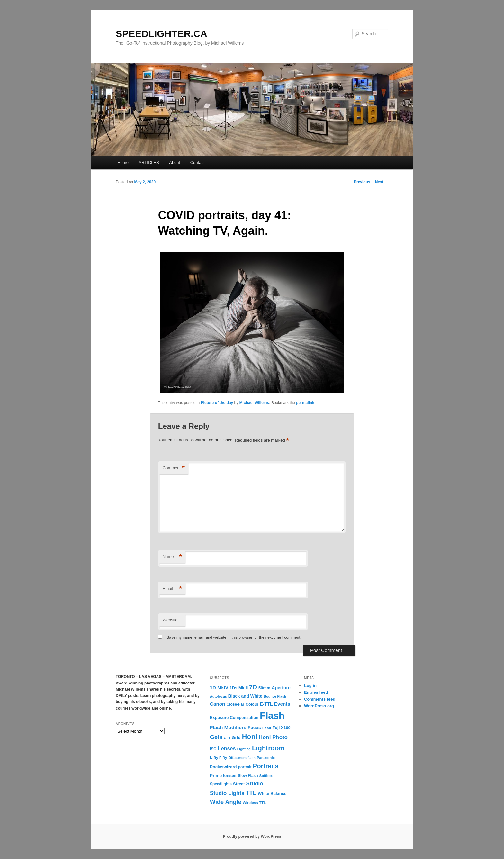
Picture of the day (217, 403)
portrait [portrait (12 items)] (245, 767)
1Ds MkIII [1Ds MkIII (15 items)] (239, 688)
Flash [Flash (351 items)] (272, 715)
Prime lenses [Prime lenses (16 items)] (223, 776)
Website (170, 620)
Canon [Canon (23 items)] (217, 704)
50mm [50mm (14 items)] (264, 688)
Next (382, 182)
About (175, 163)
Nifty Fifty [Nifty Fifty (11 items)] (219, 758)
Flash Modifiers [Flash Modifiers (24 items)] (228, 727)
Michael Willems (254, 403)
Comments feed (320, 699)
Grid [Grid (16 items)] (236, 738)
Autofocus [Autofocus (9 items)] (218, 696)
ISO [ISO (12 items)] (213, 749)
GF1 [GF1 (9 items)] (227, 738)
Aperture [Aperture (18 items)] (281, 688)
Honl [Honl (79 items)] (250, 737)
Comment (174, 468)
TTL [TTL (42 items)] (251, 793)
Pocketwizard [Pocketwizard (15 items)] (223, 767)
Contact (198, 163)
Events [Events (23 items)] (282, 704)
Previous (360, 182)
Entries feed (316, 692)
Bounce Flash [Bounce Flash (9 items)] (275, 696)
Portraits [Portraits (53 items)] (266, 766)
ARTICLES (149, 163)
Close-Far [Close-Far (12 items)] (235, 704)
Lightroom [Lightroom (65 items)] (268, 748)
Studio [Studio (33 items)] (255, 784)
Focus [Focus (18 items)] (254, 728)
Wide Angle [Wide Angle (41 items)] (226, 802)
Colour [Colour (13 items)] (252, 704)
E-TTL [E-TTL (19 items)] (266, 704)
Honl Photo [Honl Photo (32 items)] (273, 737)
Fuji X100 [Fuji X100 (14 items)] (281, 728)
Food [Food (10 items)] (267, 728)
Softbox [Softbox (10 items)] (266, 776)
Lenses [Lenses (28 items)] (227, 748)
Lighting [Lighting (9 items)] (244, 749)
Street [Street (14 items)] (239, 784)
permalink (305, 403)
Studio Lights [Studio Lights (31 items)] (227, 793)
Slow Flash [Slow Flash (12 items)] (248, 776)
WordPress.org (319, 706)
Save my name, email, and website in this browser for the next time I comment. (234, 637)
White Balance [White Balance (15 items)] (272, 794)
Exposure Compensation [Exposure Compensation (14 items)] (234, 717)
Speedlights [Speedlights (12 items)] (221, 784)
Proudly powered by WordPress (252, 836)
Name (172, 557)
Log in (310, 686)
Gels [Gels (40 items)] (216, 737)
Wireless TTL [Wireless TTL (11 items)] (254, 803)
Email (172, 589)
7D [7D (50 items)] (253, 687)
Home (123, 163)
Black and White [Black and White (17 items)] (245, 696)
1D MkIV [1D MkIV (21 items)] (219, 688)
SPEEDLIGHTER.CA (162, 34)
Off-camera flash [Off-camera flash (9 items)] (242, 758)
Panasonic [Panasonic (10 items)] (266, 758)
